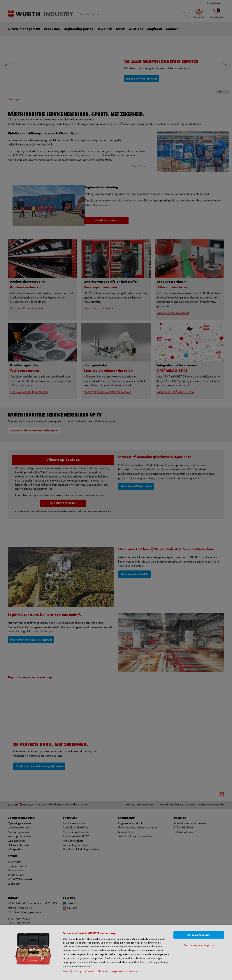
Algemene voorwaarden (125, 971)
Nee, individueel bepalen (199, 945)
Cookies (89, 971)
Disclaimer (103, 971)
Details (66, 971)
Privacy (78, 971)
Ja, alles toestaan (199, 935)
